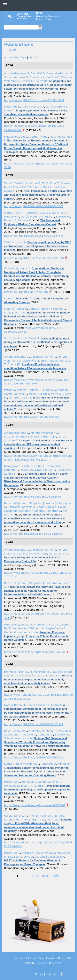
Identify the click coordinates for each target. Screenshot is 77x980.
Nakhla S (10, 474)
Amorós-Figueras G (17, 73)
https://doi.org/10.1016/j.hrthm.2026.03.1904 (34, 100)
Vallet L (9, 242)
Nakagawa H (12, 466)
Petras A (10, 390)
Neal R (42, 466)
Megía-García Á (46, 507)
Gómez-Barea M (14, 705)
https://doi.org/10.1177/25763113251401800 (34, 258)
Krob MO (51, 503)
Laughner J (11, 470)
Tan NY (9, 183)
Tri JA (45, 183)
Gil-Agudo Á (36, 628)
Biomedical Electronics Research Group (48, 16)
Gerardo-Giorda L (20, 398)
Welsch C (14, 735)
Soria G (42, 676)
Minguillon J (12, 137)
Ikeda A (25, 470)
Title (17, 57)
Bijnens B (10, 220)
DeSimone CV (17, 187)
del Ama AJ (59, 213)
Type (23, 57)
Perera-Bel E (12, 782)
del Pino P (53, 77)
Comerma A (53, 511)
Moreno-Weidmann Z (57, 390)
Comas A (35, 309)
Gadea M (21, 309)
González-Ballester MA (19, 786)
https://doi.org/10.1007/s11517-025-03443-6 (33, 236)
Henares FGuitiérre (31, 511)
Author (9, 57)
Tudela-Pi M (28, 625)
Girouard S (55, 466)
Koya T (55, 183)
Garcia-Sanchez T (16, 394)
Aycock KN (29, 853)
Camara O (25, 220)
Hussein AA (64, 470)
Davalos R (15, 857)
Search (14, 50)
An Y (52, 470)
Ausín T (21, 213)
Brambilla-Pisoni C (16, 672)
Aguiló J (49, 217)
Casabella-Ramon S (59, 73)
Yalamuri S (34, 187)
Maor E (47, 187)
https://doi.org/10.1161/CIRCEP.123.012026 (33, 497)
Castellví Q (38, 73)
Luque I (9, 309)
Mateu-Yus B (12, 107)
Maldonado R (15, 676)
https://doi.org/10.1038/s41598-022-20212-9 (33, 724)
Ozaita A (54, 676)
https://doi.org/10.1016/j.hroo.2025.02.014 (32, 417)
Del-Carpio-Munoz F (28, 183)
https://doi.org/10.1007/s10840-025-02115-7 (33, 206)
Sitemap (39, 974)
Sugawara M (39, 470)
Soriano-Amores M (16, 77)
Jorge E (60, 816)
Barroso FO (63, 217)
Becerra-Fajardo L (39, 213)
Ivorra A (28, 81)
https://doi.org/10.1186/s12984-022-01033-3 (33, 757)
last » (57, 876)
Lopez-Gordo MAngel (35, 137)
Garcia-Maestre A (33, 107)
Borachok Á (37, 77)
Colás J (9, 313)
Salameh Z (44, 853)
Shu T (8, 338)
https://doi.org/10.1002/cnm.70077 (27, 292)
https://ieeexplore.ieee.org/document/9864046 (35, 652)
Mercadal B (29, 782)
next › (46, 876)
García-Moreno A (57, 107)
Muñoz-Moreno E (40, 672)
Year (32, 57)
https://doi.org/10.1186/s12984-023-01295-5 (33, 534)
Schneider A (12, 738)
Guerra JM (41, 81)
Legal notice (52, 974)
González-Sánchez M (21, 507)
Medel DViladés (39, 394)
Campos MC (12, 820)
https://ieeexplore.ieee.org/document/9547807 (35, 805)
